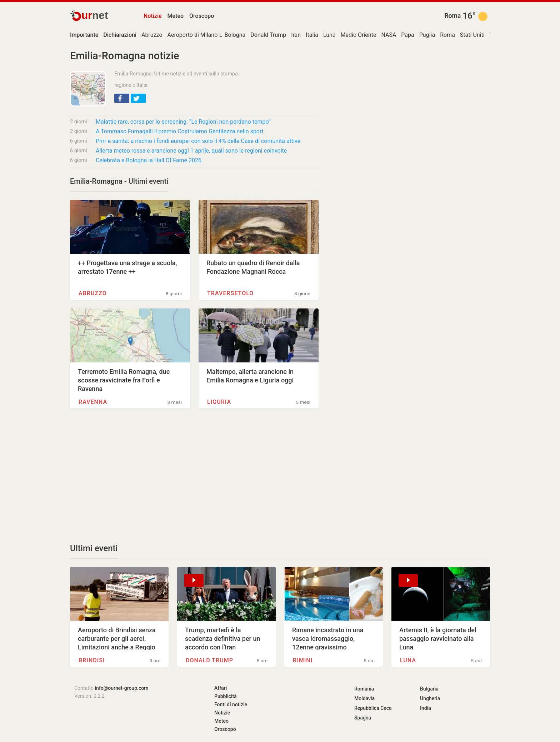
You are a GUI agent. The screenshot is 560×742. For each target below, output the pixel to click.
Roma (452, 16)
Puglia (427, 35)
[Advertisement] (194, 476)
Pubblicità (226, 696)
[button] (122, 98)
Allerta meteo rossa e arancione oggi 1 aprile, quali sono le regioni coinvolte (191, 151)
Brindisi (92, 660)
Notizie (153, 16)
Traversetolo (230, 293)
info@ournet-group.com (122, 688)
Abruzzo (152, 35)
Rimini (303, 660)
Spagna (363, 718)
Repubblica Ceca (373, 708)
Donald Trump (268, 35)
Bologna (235, 35)
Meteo (176, 16)
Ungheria (430, 698)
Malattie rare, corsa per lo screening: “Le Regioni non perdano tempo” (183, 122)
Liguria (219, 402)
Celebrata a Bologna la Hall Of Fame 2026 (149, 160)
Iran (296, 35)
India (426, 708)
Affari (221, 688)
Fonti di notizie (231, 704)
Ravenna (93, 402)
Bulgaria (429, 689)
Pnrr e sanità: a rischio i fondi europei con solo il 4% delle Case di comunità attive (198, 141)
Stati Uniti (472, 35)
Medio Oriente (359, 35)
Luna (329, 35)
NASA (389, 35)
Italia (312, 35)
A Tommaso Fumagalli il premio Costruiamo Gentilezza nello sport (180, 131)
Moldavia (364, 698)
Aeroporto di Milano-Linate (201, 35)
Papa (407, 35)
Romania (364, 689)
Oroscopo (202, 16)
